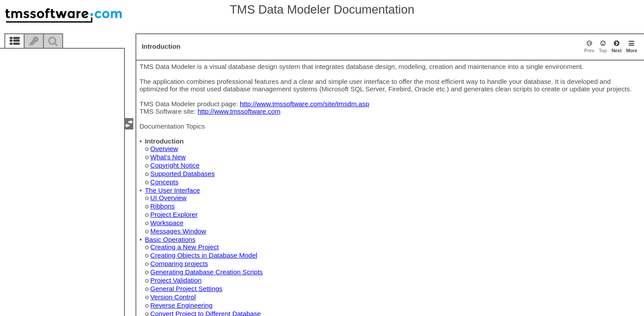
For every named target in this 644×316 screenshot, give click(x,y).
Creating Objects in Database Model (204, 255)
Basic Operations (170, 239)
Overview (164, 149)
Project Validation (176, 280)
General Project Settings (187, 289)
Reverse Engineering (181, 305)
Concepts (164, 182)
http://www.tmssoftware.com (239, 111)
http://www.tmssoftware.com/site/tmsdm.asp (304, 104)
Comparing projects (179, 264)
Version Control (173, 297)
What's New (168, 157)
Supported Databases (183, 174)
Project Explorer (174, 214)
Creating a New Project (185, 247)
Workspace (167, 223)
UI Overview (169, 198)
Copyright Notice (175, 165)
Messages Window (178, 231)
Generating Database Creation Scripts (207, 272)
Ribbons (163, 206)
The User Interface (172, 190)
